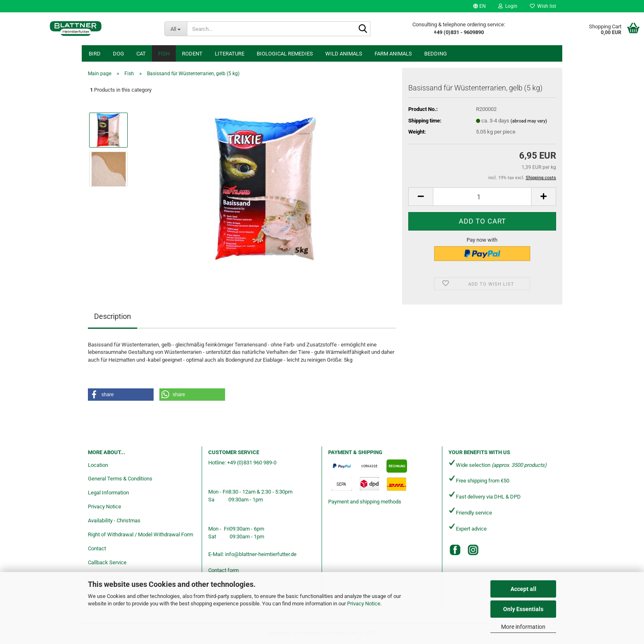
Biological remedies (285, 54)
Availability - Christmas (114, 521)
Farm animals (393, 54)
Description (113, 316)
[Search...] (176, 29)
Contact (97, 548)
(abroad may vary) (529, 121)
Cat (141, 54)
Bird (95, 54)
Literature (230, 54)
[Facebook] (455, 550)
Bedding (436, 54)
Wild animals (344, 54)
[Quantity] (482, 197)
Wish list (543, 6)
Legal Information (108, 493)
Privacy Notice (364, 604)
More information (523, 627)
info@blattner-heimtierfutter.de (261, 554)
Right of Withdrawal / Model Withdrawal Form (140, 534)
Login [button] (508, 6)
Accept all (523, 589)
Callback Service (107, 562)
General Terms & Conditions (120, 479)
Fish (164, 54)
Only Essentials (523, 609)
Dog (118, 54)
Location (98, 465)
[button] (480, 6)
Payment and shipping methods (365, 502)
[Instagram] (473, 550)
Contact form (223, 570)
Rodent (192, 54)
